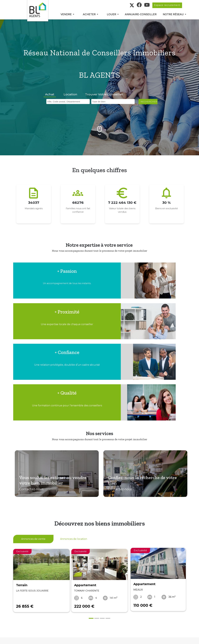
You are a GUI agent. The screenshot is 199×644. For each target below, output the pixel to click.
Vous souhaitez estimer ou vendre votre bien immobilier (54, 428)
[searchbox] (69, 101)
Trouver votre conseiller (104, 94)
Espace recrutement (167, 5)
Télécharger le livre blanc (101, 619)
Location (70, 94)
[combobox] (68, 101)
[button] (67, 14)
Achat (50, 94)
